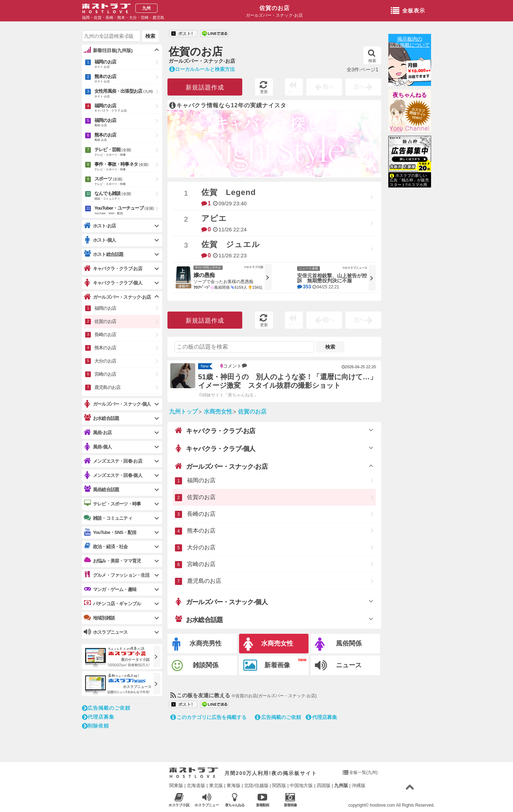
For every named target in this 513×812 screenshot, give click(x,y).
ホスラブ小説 (179, 800)
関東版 (176, 785)
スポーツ (127, 181)
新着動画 (262, 800)
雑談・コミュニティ (108, 518)
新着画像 (267, 665)
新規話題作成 (205, 88)
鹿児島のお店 (204, 581)
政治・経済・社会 (106, 546)
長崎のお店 (201, 514)
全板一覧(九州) (363, 772)
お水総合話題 (199, 620)
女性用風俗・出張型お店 (127, 94)
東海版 (234, 785)
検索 (372, 56)
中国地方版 (301, 785)
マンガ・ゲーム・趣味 (110, 589)
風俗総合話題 (101, 489)
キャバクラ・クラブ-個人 (215, 448)
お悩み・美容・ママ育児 (112, 561)
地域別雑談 (99, 618)
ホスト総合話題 (103, 254)
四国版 (324, 785)
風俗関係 (338, 644)
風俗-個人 (98, 447)
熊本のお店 (201, 531)
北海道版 (196, 785)
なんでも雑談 (127, 196)
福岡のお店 (201, 480)
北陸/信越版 (256, 785)
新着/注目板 (108, 50)
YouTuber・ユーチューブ (127, 211)
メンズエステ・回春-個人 (113, 475)
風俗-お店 (98, 433)
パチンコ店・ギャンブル (112, 603)
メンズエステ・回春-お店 (113, 461)
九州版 (341, 785)
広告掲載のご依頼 (278, 717)
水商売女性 (268, 644)
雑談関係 (195, 666)
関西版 (279, 785)
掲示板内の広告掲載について (410, 42)
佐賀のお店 (274, 8)
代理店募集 (321, 717)
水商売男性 (197, 644)
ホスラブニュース (207, 800)
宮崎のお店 (201, 564)
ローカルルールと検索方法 (202, 69)
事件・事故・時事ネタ (127, 167)
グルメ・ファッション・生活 (117, 575)
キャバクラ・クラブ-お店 (215, 431)
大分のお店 (201, 547)
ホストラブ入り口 (194, 773)
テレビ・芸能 (127, 152)
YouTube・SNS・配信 (110, 532)
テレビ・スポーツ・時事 (112, 504)
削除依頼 (95, 726)
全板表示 (408, 11)
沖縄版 (359, 785)
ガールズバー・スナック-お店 (221, 466)
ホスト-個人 (100, 240)
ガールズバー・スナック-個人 (221, 602)
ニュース (338, 665)
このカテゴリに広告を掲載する (208, 717)
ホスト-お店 (100, 226)
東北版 (216, 785)
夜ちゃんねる (410, 95)
